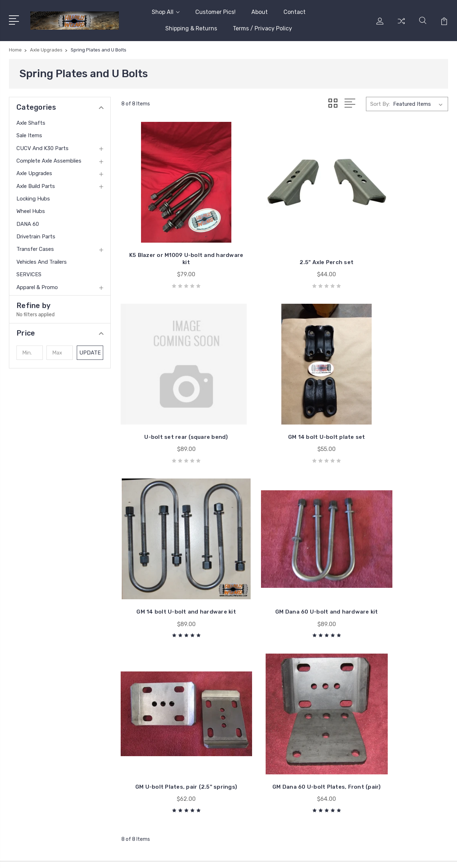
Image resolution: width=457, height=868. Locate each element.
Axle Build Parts (36, 186)
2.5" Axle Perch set (285, 243)
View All (381, 756)
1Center (439, 856)
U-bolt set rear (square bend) (397, 239)
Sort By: (380, 104)
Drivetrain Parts (36, 237)
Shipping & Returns (191, 28)
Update (90, 353)
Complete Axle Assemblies (49, 161)
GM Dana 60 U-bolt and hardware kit (397, 402)
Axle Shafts (31, 123)
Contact (295, 12)
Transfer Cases (35, 249)
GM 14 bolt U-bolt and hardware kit (285, 402)
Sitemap (145, 856)
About (260, 12)
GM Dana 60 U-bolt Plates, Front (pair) (285, 565)
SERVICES (29, 274)
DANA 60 (28, 224)
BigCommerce (111, 856)
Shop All (166, 12)
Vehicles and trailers (42, 262)
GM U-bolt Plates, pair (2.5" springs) (172, 565)
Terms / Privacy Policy (262, 28)
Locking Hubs (33, 199)
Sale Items (29, 135)
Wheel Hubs (31, 211)
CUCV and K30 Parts (42, 148)
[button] (60, 333)
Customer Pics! (215, 12)
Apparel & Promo (37, 287)
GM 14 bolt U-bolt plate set (172, 406)
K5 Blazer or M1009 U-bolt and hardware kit (172, 239)
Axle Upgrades (34, 173)
